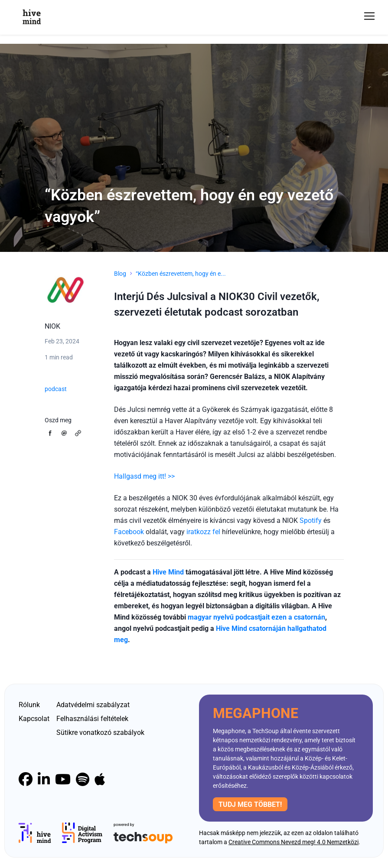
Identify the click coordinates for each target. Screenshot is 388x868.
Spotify (311, 520)
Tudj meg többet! (250, 804)
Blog (120, 274)
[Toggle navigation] (369, 16)
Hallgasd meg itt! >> (144, 476)
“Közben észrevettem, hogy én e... (181, 274)
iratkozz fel (203, 532)
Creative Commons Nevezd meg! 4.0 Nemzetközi (293, 842)
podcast (56, 389)
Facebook (129, 532)
